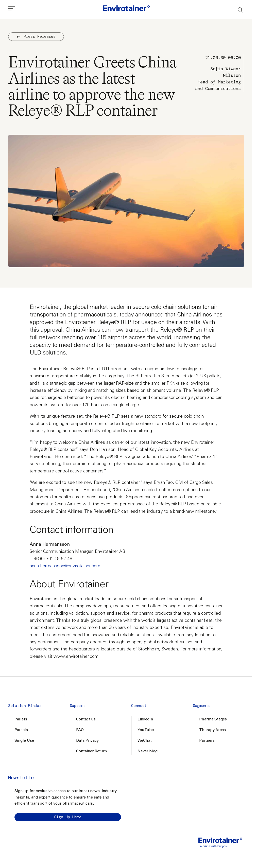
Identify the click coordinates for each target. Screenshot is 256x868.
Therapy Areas (212, 730)
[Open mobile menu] (12, 10)
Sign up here (68, 817)
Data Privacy (87, 741)
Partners (207, 741)
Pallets (21, 720)
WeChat (145, 741)
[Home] (126, 9)
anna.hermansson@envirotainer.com (65, 566)
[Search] (241, 10)
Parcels (21, 730)
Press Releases (36, 37)
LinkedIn (145, 720)
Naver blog (148, 751)
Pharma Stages (213, 720)
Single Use (24, 741)
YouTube (146, 730)
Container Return (91, 751)
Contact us (86, 720)
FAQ (80, 730)
